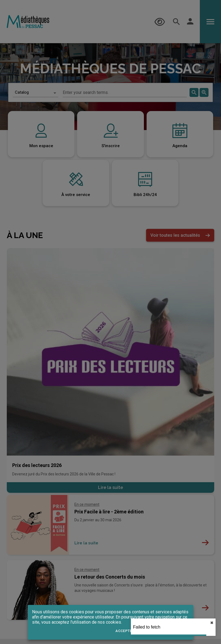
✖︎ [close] (212, 623)
